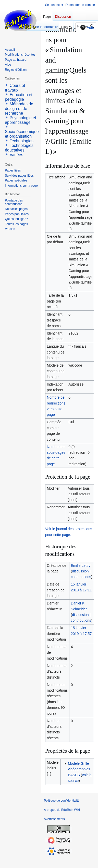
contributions (81, 577)
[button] (7, 85)
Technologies (22, 141)
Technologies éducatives (19, 148)
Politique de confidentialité (62, 801)
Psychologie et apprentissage (21, 120)
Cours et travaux (15, 88)
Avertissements (54, 819)
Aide (87, 27)
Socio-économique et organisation (22, 134)
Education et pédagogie (19, 97)
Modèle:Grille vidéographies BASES (79, 769)
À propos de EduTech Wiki (62, 810)
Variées (16, 155)
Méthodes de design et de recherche (19, 109)
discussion (80, 571)
